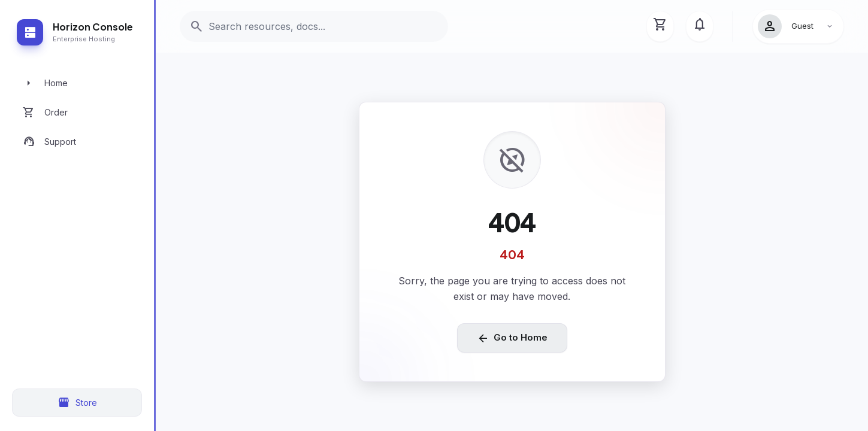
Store (77, 403)
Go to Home (512, 338)
